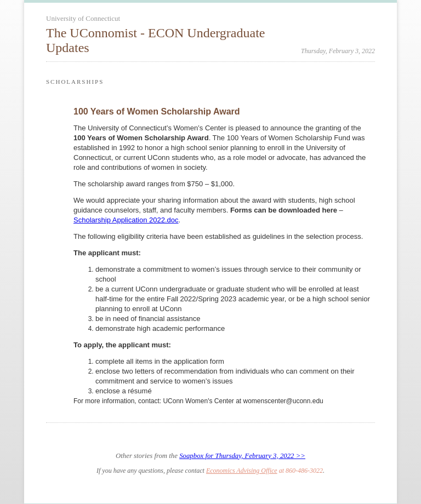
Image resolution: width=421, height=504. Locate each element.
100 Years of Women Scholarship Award (157, 111)
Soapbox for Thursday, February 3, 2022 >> (242, 456)
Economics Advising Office (242, 471)
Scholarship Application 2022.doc (126, 220)
